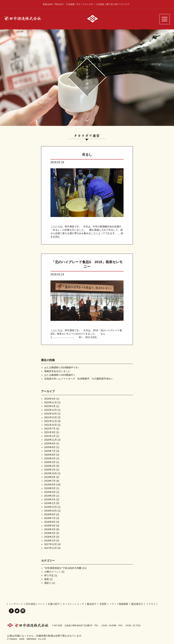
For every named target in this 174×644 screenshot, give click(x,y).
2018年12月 (51, 507)
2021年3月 (50, 432)
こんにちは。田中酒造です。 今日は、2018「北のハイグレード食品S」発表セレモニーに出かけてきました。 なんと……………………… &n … (86, 334)
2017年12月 (51, 544)
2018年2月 (50, 537)
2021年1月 (50, 436)
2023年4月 (50, 406)
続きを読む (91, 337)
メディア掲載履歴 (119, 604)
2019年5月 (50, 488)
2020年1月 (50, 470)
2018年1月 (50, 541)
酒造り (48, 583)
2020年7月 (50, 451)
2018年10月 (51, 511)
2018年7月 (50, 518)
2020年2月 (50, 466)
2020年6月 (50, 455)
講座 (47, 579)
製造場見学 (137, 604)
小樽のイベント (53, 572)
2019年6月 (50, 485)
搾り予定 (49, 575)
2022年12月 (51, 410)
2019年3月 (50, 496)
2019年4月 (50, 492)
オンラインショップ (73, 604)
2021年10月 (51, 425)
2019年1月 (50, 503)
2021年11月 (51, 421)
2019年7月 (50, 481)
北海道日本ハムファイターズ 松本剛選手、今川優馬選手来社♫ (78, 379)
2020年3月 (50, 462)
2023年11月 (51, 402)
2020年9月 (50, 443)
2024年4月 (50, 399)
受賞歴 (103, 604)
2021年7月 (50, 429)
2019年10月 (51, 473)
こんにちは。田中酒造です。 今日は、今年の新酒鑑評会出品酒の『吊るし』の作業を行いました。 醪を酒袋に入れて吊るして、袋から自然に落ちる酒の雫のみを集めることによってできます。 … (87, 230)
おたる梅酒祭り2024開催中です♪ (62, 367)
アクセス (151, 604)
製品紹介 (92, 604)
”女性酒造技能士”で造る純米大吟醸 (63, 568)
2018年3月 (50, 533)
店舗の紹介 (54, 604)
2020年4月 (50, 458)
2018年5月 (50, 526)
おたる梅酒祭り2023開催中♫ (60, 375)
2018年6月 (50, 522)
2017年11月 (51, 548)
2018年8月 (50, 514)
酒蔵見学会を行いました (57, 371)
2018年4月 (50, 529)
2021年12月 (51, 417)
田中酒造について (35, 604)
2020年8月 (50, 447)
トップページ (16, 604)
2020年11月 (51, 440)
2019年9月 (50, 477)
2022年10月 (51, 414)
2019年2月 (50, 499)
